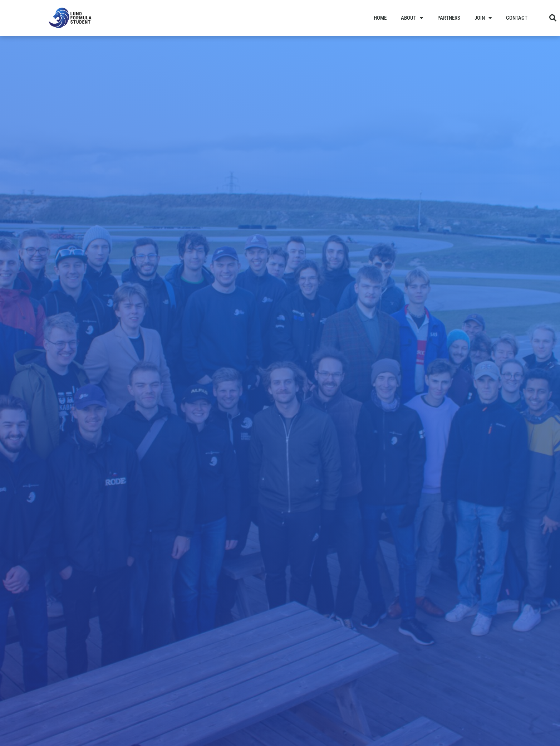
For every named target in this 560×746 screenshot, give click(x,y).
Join (483, 18)
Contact (517, 18)
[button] (553, 18)
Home (380, 18)
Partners (449, 18)
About (412, 18)
